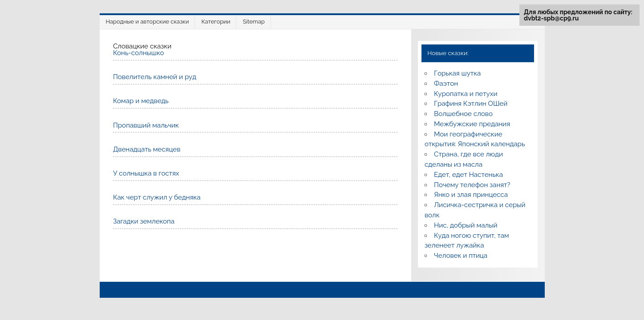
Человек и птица (461, 256)
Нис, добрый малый (466, 225)
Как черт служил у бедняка (157, 197)
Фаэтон (446, 84)
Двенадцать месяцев (147, 149)
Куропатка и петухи (466, 94)
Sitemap (253, 22)
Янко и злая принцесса (471, 195)
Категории (216, 22)
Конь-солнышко (139, 53)
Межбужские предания (472, 124)
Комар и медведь (141, 101)
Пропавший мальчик (146, 125)
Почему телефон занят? (472, 185)
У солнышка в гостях (146, 173)
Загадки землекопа (144, 221)
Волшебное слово (463, 114)
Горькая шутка (457, 73)
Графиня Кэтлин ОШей (471, 104)
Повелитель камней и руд (155, 77)
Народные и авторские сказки (148, 22)
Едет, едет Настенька (468, 175)
